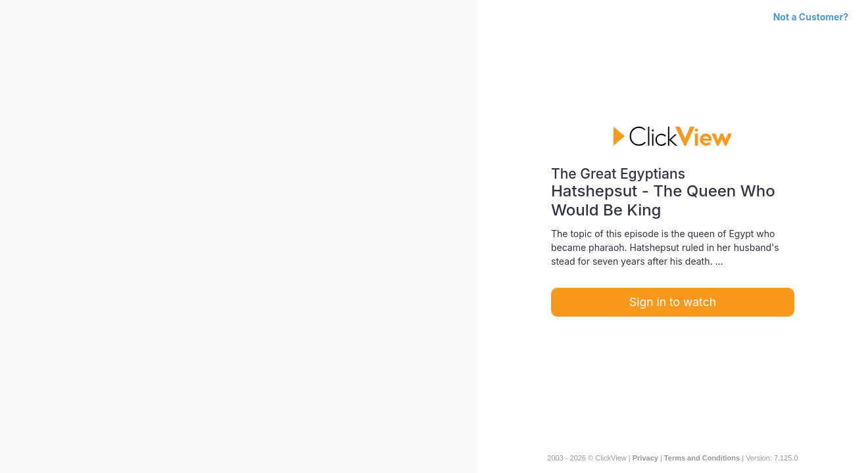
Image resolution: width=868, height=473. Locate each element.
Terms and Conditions (702, 458)
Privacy (645, 458)
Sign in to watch (673, 302)
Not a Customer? (811, 17)
